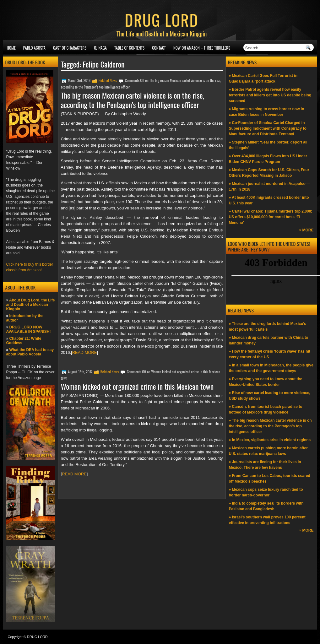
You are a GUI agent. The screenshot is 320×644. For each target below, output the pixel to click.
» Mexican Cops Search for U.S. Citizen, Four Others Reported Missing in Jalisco (269, 173)
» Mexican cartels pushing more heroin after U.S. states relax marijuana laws (268, 451)
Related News (108, 80)
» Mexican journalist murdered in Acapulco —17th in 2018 (270, 187)
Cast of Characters (70, 48)
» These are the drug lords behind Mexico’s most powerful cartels (268, 327)
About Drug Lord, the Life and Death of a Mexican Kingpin (31, 305)
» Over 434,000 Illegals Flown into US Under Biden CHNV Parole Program (268, 159)
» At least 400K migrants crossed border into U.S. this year (269, 200)
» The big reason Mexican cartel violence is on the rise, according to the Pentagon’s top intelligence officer (270, 426)
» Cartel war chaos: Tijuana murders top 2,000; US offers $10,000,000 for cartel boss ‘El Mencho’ (271, 217)
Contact (159, 48)
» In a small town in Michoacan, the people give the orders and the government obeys (271, 368)
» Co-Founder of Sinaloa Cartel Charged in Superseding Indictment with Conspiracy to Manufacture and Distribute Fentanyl (268, 128)
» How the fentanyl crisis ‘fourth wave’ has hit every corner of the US (270, 354)
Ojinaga (100, 48)
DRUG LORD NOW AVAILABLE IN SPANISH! (29, 329)
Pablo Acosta (34, 48)
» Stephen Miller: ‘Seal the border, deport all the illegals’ (268, 145)
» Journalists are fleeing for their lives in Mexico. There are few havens (265, 465)
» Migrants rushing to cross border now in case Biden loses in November (267, 112)
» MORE (306, 230)
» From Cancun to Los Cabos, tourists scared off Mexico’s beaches (270, 479)
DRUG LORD (161, 19)
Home (11, 48)
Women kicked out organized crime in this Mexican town (137, 386)
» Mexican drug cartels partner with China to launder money (269, 340)
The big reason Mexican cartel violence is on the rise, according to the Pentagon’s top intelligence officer (133, 100)
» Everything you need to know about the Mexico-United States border (266, 382)
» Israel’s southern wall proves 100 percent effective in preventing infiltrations (267, 520)
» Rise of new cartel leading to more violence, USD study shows (270, 396)
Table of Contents (129, 48)
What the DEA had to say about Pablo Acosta (30, 352)
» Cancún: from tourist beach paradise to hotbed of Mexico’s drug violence (266, 409)
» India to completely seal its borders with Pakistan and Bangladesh (266, 506)
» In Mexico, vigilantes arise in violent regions (270, 440)
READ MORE (85, 352)
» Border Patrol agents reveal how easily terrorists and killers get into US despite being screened (270, 95)
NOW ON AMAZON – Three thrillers (202, 48)
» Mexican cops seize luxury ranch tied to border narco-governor (266, 492)
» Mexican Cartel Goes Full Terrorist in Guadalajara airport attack (263, 78)
